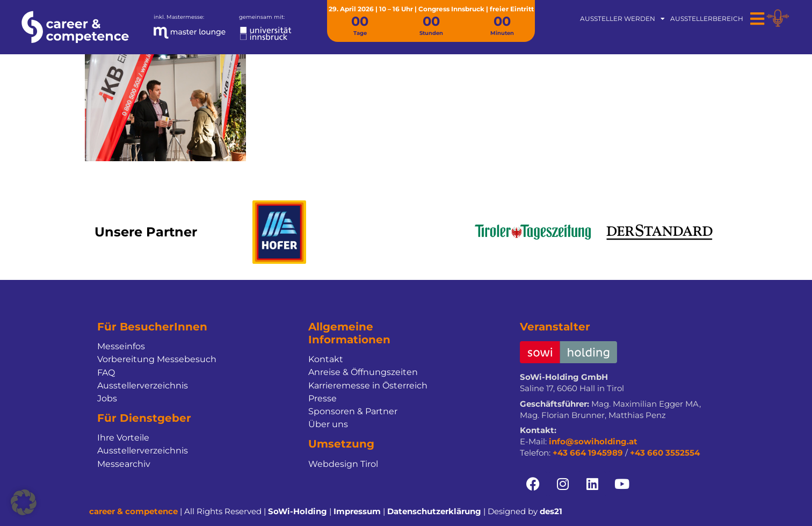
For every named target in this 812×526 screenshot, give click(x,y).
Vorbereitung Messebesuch (157, 359)
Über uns (328, 424)
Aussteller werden (622, 19)
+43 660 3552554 (665, 453)
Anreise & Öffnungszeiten (363, 372)
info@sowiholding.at (593, 441)
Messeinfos (121, 346)
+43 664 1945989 (588, 453)
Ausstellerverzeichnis (143, 386)
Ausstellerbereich (707, 19)
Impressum (357, 511)
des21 (551, 511)
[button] (24, 502)
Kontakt (326, 359)
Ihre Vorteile (123, 438)
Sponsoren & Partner (353, 411)
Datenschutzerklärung (434, 511)
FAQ (106, 373)
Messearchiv (124, 464)
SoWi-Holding (298, 511)
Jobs (107, 398)
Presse (322, 398)
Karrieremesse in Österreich (368, 386)
